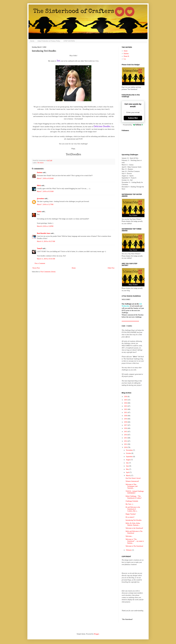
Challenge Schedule (132, 501)
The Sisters (40, 163)
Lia (125, 59)
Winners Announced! (132, 481)
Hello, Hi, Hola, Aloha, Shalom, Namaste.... (133, 524)
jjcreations (41, 199)
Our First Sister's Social (133, 478)
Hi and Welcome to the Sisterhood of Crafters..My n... (133, 509)
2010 (126, 447)
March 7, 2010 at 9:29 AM (45, 178)
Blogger (96, 634)
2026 (126, 397)
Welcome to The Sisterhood (134, 546)
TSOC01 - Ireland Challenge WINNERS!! (135, 492)
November (129, 450)
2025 (126, 400)
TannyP (39, 248)
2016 (126, 428)
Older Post (111, 268)
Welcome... (129, 536)
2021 (126, 412)
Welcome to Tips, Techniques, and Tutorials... (132, 486)
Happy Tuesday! (131, 514)
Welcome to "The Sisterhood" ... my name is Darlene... (135, 541)
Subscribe (133, 118)
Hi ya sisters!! (130, 517)
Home (32, 41)
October (129, 453)
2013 (126, 438)
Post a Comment (40, 263)
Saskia (39, 212)
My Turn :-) (129, 504)
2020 (126, 416)
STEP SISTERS (69, 41)
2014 (126, 435)
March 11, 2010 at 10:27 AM (46, 241)
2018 (126, 422)
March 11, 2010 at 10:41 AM (46, 259)
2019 (126, 419)
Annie (126, 51)
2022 (126, 409)
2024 (126, 403)
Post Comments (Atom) (48, 272)
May (128, 469)
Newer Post (36, 268)
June (128, 466)
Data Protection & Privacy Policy (49, 41)
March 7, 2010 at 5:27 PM (45, 204)
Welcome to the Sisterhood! (134, 528)
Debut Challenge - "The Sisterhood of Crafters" (134, 497)
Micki (39, 186)
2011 (126, 444)
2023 (126, 406)
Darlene (40, 172)
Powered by (133, 125)
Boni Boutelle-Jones (44, 233)
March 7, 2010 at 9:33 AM (45, 191)
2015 (126, 432)
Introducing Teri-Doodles (134, 520)
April (128, 472)
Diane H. (127, 56)
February (129, 550)
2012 (126, 441)
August (128, 460)
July (127, 463)
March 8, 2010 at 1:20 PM (45, 226)
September (129, 457)
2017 (126, 425)
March (128, 476)
